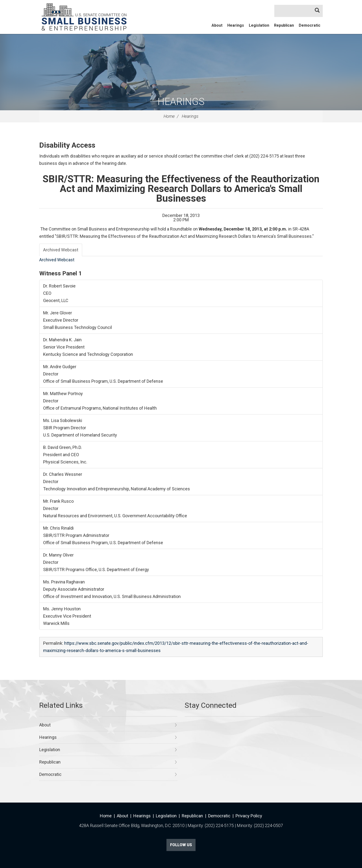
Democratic (310, 25)
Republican (284, 25)
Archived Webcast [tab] (61, 250)
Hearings (236, 25)
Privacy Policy (249, 816)
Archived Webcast (57, 260)
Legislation (259, 25)
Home (169, 116)
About (217, 25)
